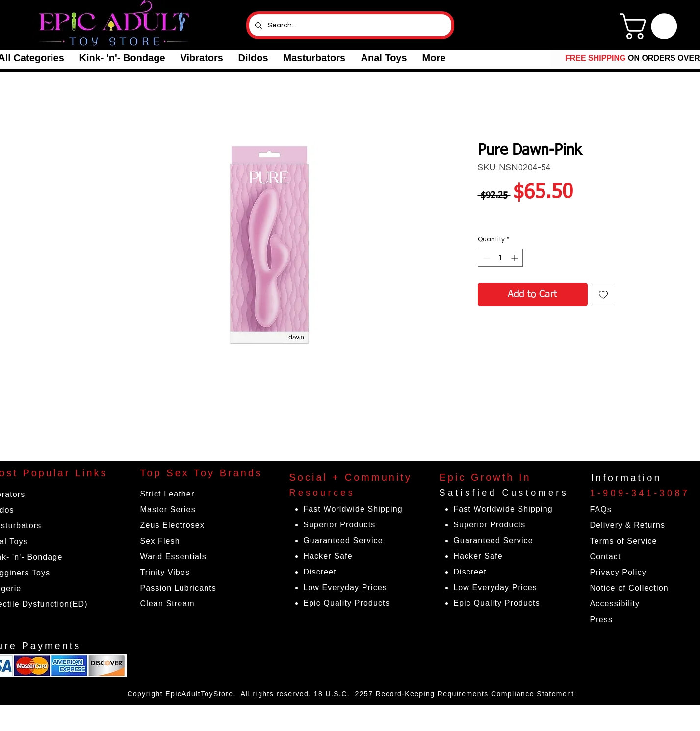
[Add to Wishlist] (603, 294)
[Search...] (349, 25)
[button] (122, 58)
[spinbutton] (500, 258)
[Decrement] (485, 258)
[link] (651, 26)
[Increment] (515, 258)
